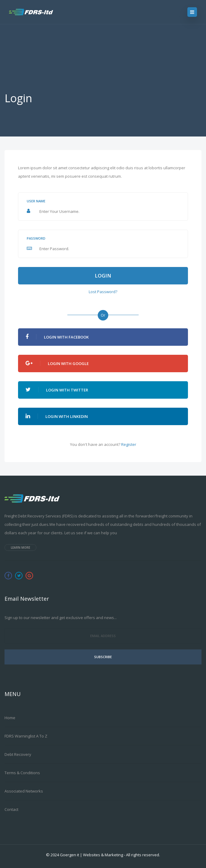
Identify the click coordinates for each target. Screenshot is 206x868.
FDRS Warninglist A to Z (26, 736)
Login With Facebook (57, 337)
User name (36, 201)
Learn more (20, 547)
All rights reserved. (143, 855)
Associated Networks (24, 791)
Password (36, 238)
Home (10, 718)
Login (103, 276)
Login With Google (57, 363)
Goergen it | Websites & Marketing (91, 855)
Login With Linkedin (57, 416)
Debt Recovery (18, 754)
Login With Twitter (57, 390)
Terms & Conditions (22, 773)
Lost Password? (103, 292)
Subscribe (103, 657)
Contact (11, 809)
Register (129, 444)
